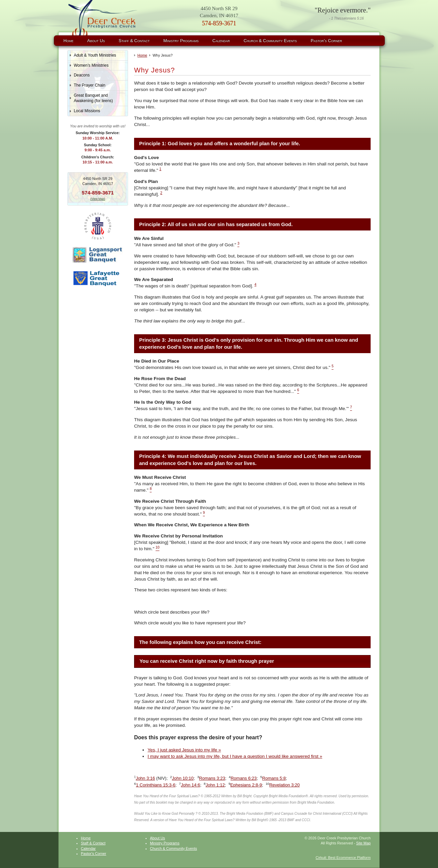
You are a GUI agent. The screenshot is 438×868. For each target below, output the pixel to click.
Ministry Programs (181, 41)
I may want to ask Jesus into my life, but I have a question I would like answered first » (235, 756)
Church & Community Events (270, 41)
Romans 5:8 (274, 778)
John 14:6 (191, 785)
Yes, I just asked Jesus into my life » (184, 750)
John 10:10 (183, 778)
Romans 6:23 (243, 778)
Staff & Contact (134, 41)
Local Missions (87, 111)
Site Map (363, 843)
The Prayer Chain (90, 85)
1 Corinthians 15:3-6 (155, 785)
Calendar (221, 41)
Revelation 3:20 (284, 785)
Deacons (82, 75)
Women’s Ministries (91, 65)
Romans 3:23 (212, 778)
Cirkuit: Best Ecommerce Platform (343, 858)
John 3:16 (145, 778)
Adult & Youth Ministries (95, 55)
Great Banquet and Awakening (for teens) (93, 98)
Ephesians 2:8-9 (246, 785)
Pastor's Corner (326, 41)
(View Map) (98, 199)
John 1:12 (215, 785)
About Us (96, 41)
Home (68, 41)
